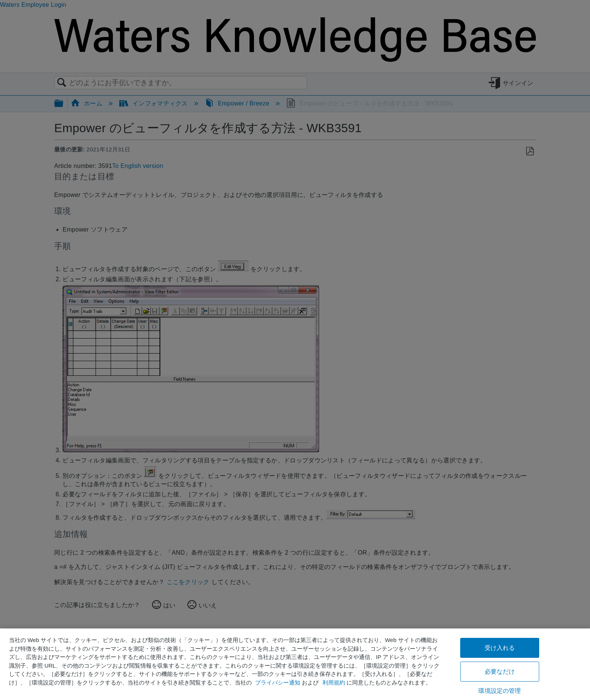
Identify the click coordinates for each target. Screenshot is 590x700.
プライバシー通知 (278, 682)
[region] (295, 664)
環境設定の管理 (500, 691)
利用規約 (334, 682)
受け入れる (500, 648)
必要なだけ (500, 672)
